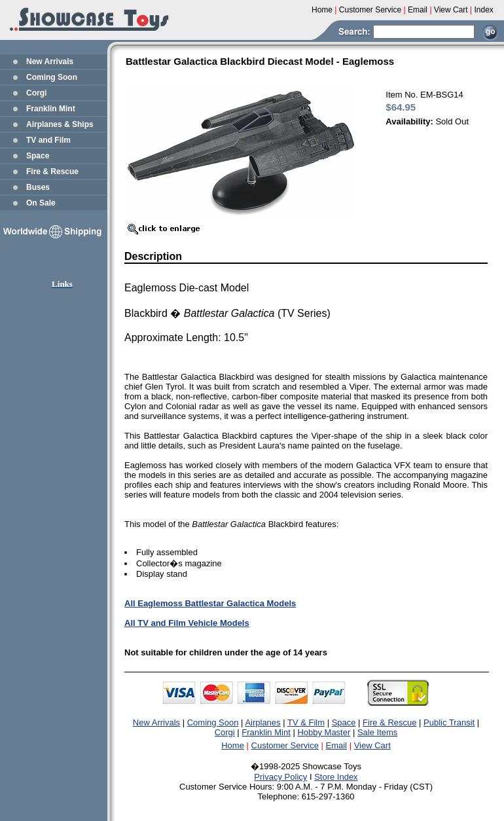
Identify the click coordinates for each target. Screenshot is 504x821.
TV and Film (48, 140)
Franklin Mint (51, 109)
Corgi (36, 93)
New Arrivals (50, 62)
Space (38, 156)
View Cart (372, 745)
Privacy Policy (280, 777)
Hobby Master (324, 732)
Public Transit (449, 722)
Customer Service (285, 745)
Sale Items (377, 732)
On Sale (41, 203)
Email (337, 745)
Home (233, 745)
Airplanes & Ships (60, 124)
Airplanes (262, 722)
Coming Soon (52, 77)
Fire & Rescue (52, 172)
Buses (38, 187)
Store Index (336, 777)
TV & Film (306, 722)
